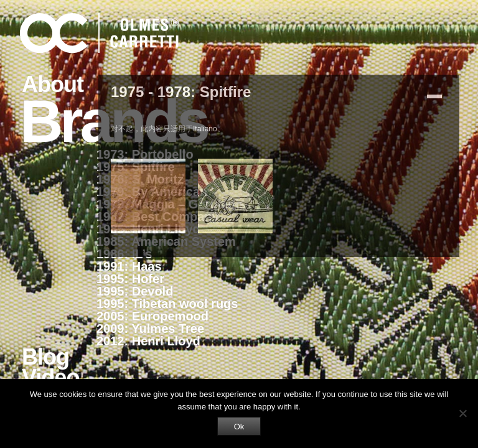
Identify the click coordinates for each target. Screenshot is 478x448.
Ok (239, 427)
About (53, 84)
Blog (45, 357)
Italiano (205, 129)
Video (50, 377)
